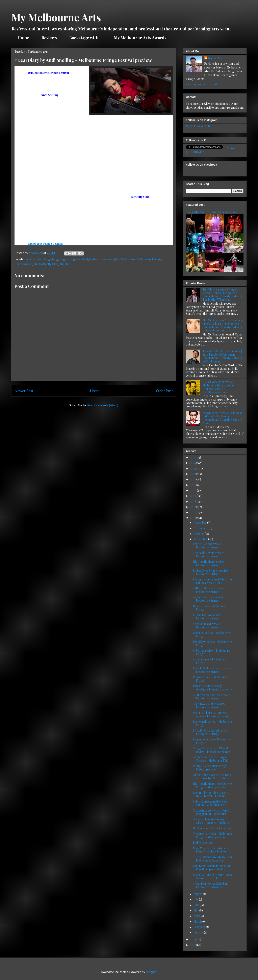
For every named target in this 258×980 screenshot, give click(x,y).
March (198, 921)
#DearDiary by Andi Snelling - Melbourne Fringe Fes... (212, 885)
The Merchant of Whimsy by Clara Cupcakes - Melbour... (212, 821)
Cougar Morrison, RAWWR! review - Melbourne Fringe (211, 750)
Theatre (65, 264)
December (200, 523)
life (117, 259)
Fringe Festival (78, 259)
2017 (193, 507)
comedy (30, 259)
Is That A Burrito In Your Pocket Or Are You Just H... (213, 876)
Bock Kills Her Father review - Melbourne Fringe (212, 670)
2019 (193, 496)
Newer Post (24, 391)
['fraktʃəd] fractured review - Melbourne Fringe (211, 732)
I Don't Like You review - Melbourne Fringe (208, 617)
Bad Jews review (203, 842)
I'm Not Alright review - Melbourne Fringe (208, 546)
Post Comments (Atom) (103, 405)
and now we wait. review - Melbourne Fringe (209, 599)
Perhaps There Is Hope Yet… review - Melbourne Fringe (211, 714)
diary (54, 259)
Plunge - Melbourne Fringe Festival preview (210, 768)
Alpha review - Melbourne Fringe (209, 661)
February (200, 927)
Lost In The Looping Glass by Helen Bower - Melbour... (211, 794)
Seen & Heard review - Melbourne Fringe (207, 626)
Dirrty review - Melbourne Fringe (210, 608)
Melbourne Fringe (149, 259)
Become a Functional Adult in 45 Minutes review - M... (213, 581)
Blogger (151, 972)
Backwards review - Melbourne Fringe (213, 723)
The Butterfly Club (46, 264)
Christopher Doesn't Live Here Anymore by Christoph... (212, 777)
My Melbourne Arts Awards (140, 38)
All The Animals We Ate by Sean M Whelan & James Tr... (212, 859)
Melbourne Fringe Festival (45, 244)
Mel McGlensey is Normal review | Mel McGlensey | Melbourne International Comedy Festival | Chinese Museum (223, 325)
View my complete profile (202, 84)
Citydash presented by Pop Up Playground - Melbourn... (212, 812)
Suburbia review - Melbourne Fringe (211, 652)
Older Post (164, 391)
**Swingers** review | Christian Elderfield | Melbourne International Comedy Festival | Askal (223, 418)
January (199, 932)
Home (23, 38)
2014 (193, 939)
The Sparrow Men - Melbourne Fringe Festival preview (213, 835)
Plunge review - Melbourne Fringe (210, 679)
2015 (193, 518)
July (196, 899)
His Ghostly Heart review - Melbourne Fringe (210, 563)
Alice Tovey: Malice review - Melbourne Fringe (210, 706)
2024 (193, 468)
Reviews (49, 38)
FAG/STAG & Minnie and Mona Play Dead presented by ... (212, 868)
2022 (193, 479)
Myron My (215, 58)
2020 (194, 490)
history (94, 259)
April (197, 916)
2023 (193, 474)
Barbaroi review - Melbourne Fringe (211, 634)
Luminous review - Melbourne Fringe (212, 741)
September (201, 539)
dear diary (43, 259)
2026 (193, 457)
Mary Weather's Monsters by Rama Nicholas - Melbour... (211, 850)
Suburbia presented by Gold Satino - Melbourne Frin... (211, 803)
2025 (193, 463)
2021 (193, 485)
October (199, 534)
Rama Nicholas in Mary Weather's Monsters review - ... (214, 688)
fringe (62, 259)
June (197, 905)
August (198, 894)
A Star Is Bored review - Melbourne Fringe (208, 590)
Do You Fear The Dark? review (212, 828)
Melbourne (128, 259)
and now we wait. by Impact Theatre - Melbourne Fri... (211, 759)
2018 (193, 501)
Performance (23, 264)
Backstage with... (85, 38)
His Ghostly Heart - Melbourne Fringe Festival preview (212, 785)
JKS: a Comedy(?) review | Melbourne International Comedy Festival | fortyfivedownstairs (218, 387)
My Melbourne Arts (56, 17)
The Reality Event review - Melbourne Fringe (209, 554)
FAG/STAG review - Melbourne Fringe (212, 643)
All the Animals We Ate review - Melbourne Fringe (212, 697)
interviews (107, 259)
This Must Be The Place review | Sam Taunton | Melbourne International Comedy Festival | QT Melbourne (222, 356)
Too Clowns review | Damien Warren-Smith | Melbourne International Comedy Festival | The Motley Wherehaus (222, 294)
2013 (193, 945)
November (201, 528)
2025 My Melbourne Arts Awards (211, 212)
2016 (193, 512)
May (196, 910)
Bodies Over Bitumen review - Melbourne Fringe (212, 572)
